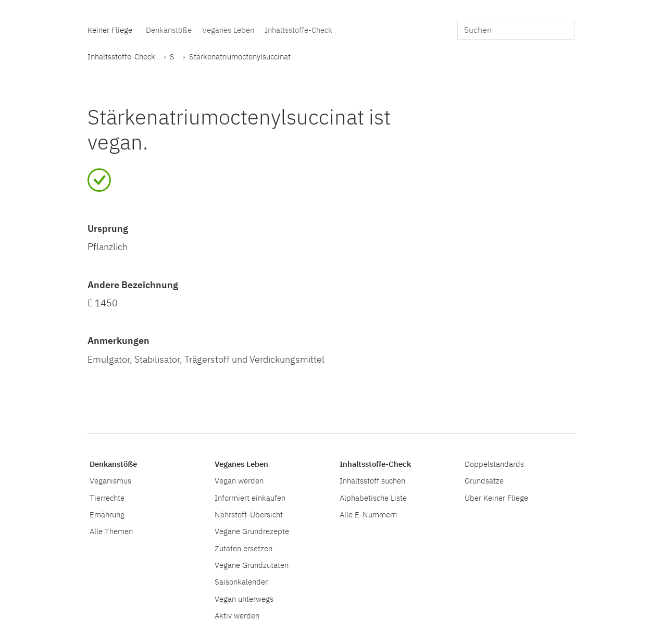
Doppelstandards (494, 464)
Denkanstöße (169, 30)
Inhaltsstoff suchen (372, 480)
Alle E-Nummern (368, 514)
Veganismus (110, 480)
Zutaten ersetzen (243, 548)
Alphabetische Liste (373, 498)
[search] (516, 30)
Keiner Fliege (110, 30)
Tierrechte (107, 498)
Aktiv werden (237, 615)
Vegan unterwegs (244, 599)
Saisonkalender (241, 581)
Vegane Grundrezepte (252, 531)
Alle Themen (111, 531)
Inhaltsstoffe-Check (298, 30)
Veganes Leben (228, 30)
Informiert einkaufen (250, 498)
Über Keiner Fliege (496, 498)
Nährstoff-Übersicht (249, 514)
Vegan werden (239, 480)
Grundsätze (484, 480)
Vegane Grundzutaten (252, 565)
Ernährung (107, 514)
